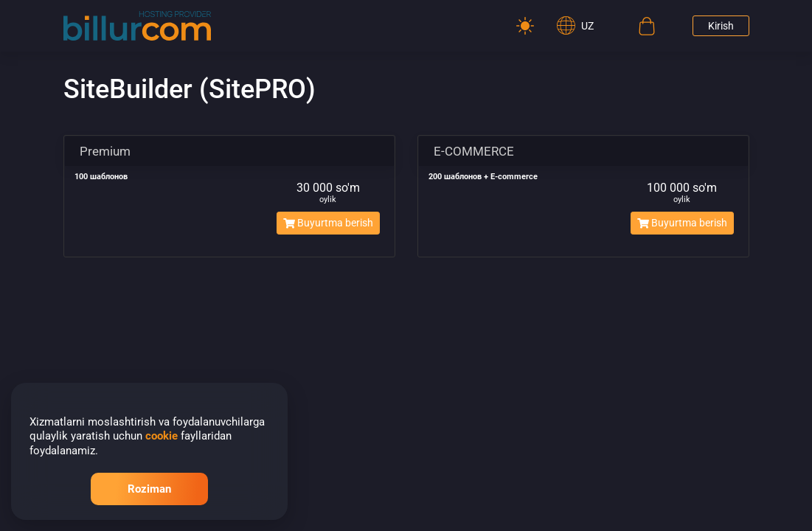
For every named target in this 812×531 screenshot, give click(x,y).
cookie (162, 436)
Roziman (149, 489)
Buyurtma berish (328, 223)
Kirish (721, 26)
